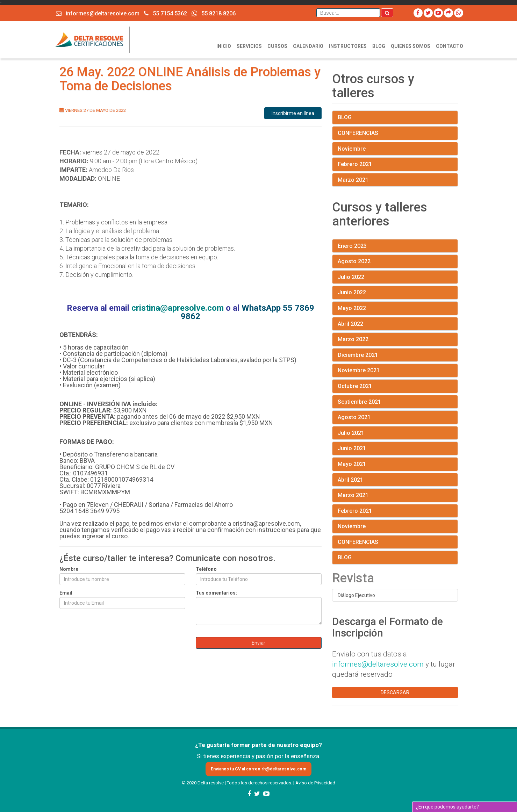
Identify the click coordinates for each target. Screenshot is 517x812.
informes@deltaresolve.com (98, 13)
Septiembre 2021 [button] (359, 402)
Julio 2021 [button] (351, 433)
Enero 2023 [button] (352, 246)
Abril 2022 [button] (350, 324)
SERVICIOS (249, 46)
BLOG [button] (345, 117)
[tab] (395, 117)
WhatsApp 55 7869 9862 (247, 312)
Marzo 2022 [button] (353, 339)
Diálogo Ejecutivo (356, 595)
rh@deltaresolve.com (284, 769)
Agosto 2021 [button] (354, 417)
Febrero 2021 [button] (355, 164)
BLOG (379, 46)
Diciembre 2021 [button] (358, 355)
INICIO (224, 46)
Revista (353, 578)
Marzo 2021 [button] (353, 180)
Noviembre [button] (352, 149)
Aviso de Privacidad (315, 783)
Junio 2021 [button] (352, 448)
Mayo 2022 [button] (352, 308)
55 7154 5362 (166, 13)
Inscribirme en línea (293, 113)
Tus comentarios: (216, 593)
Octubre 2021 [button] (355, 386)
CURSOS (277, 46)
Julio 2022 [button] (351, 277)
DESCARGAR (395, 692)
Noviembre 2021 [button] (359, 370)
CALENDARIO (308, 46)
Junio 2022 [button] (352, 292)
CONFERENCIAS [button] (358, 133)
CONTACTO (450, 46)
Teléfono (206, 569)
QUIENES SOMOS (411, 46)
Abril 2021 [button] (350, 480)
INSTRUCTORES (348, 46)
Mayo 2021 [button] (352, 464)
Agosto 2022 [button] (354, 261)
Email (66, 593)
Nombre (69, 569)
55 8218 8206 (214, 13)
